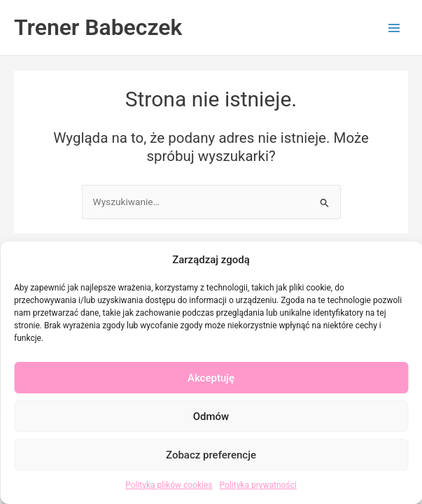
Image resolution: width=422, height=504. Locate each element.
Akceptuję (211, 378)
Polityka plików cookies (169, 485)
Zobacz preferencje (211, 455)
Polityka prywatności (258, 485)
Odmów (211, 416)
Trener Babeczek (98, 27)
